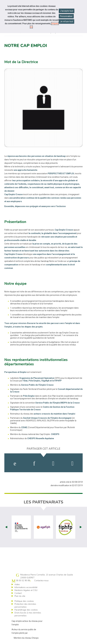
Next (81, 527)
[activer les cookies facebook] (15, 464)
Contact (18, 593)
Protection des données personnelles (25, 605)
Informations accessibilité (26, 587)
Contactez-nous (41, 581)
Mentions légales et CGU (26, 590)
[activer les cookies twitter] (53, 464)
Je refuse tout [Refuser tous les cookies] (67, 21)
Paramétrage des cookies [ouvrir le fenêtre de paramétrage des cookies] (26, 610)
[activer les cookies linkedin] (34, 464)
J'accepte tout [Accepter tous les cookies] (67, 11)
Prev (6, 527)
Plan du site (20, 596)
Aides (17, 584)
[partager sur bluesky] (72, 464)
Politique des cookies (24, 601)
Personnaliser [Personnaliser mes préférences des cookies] (66, 16)
